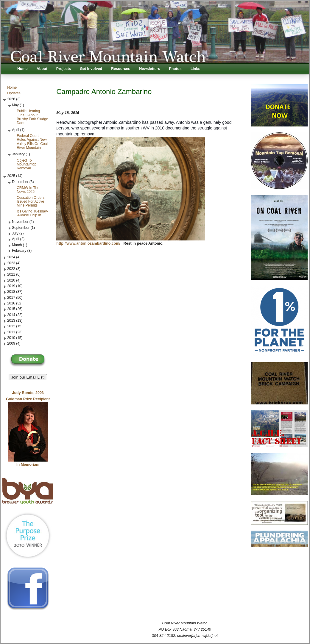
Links (195, 69)
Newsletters (149, 69)
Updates (14, 93)
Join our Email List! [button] (28, 377)
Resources (121, 69)
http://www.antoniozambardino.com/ (88, 243)
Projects (64, 69)
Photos (175, 69)
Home (22, 69)
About (42, 69)
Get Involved (91, 69)
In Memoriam (28, 465)
